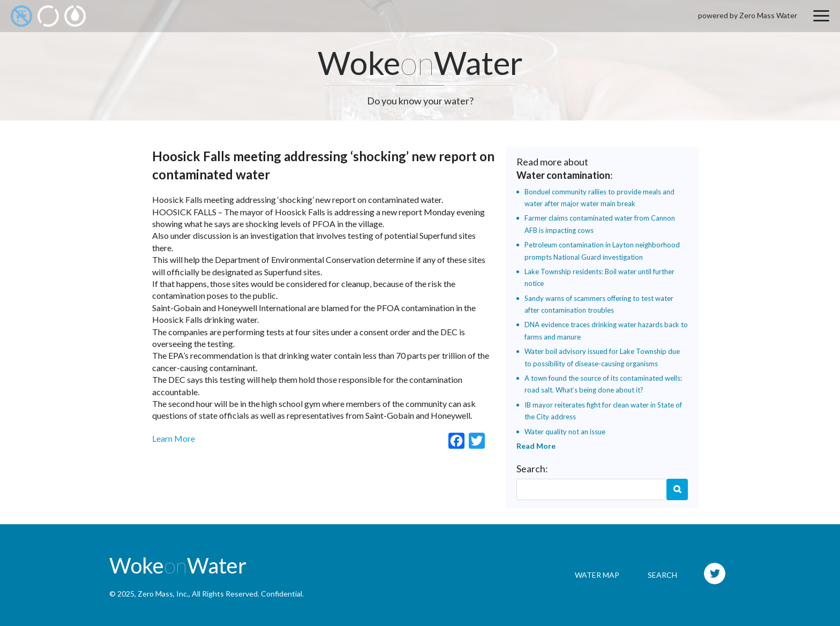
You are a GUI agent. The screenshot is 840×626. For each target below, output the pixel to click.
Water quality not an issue (565, 432)
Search (677, 489)
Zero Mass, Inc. (163, 594)
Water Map (597, 575)
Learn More (174, 438)
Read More (536, 446)
